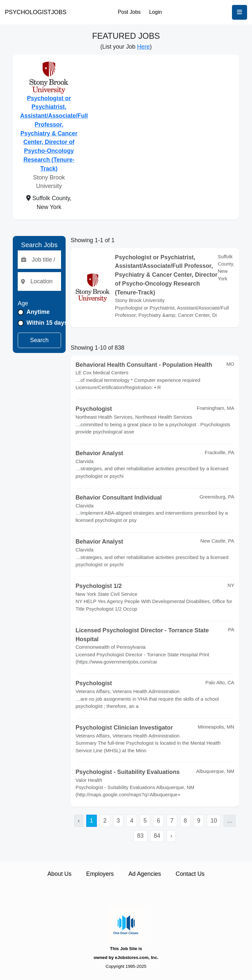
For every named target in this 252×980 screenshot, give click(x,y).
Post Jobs (129, 12)
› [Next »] (171, 836)
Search (40, 340)
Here (144, 47)
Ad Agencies (145, 874)
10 (214, 821)
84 (157, 836)
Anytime (38, 312)
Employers (100, 874)
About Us (59, 874)
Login (155, 12)
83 (140, 836)
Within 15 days (47, 323)
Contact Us (190, 874)
